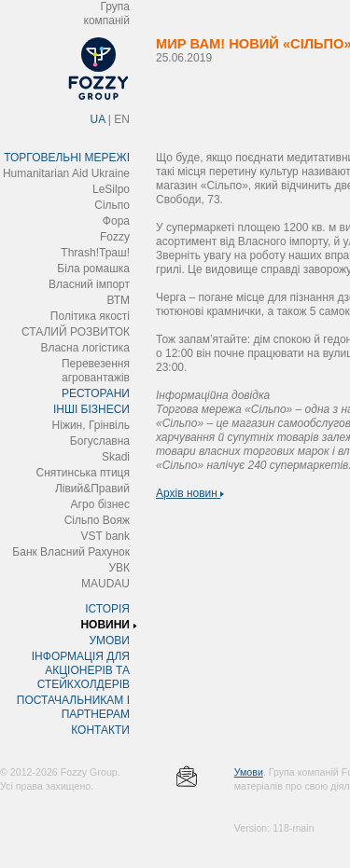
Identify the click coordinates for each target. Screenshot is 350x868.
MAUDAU (105, 584)
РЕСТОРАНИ (96, 393)
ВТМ (118, 300)
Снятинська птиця (83, 473)
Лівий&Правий (92, 489)
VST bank (105, 536)
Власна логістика (85, 348)
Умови (249, 772)
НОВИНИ (105, 625)
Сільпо (112, 205)
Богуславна (100, 441)
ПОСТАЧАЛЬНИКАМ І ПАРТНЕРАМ (73, 707)
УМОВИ (109, 641)
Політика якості (90, 316)
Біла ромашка (93, 269)
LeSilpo (111, 189)
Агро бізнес (100, 504)
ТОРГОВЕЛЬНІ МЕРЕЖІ (67, 158)
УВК (119, 568)
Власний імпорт (89, 284)
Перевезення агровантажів (96, 371)
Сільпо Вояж (97, 520)
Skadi (116, 457)
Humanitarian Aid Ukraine (66, 173)
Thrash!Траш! (95, 253)
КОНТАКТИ (100, 730)
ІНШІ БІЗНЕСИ (91, 409)
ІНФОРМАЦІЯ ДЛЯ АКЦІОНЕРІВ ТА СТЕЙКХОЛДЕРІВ (81, 670)
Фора (116, 221)
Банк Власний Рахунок (71, 552)
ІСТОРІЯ (107, 609)
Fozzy (115, 237)
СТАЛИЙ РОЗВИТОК (76, 332)
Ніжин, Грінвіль (91, 425)
